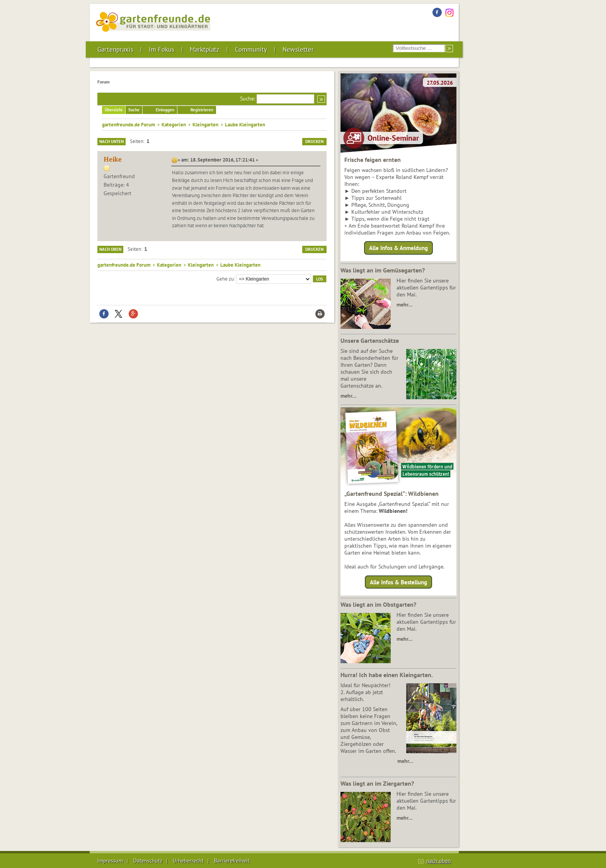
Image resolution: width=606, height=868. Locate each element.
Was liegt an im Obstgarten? (378, 604)
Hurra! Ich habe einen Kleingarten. (387, 675)
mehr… (404, 305)
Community (251, 49)
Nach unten (111, 141)
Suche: (248, 99)
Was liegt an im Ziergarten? (377, 783)
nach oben (439, 861)
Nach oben (110, 249)
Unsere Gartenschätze (370, 340)
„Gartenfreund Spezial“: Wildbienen (392, 494)
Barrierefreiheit (232, 861)
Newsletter (298, 49)
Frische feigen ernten (373, 160)
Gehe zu (225, 278)
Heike (113, 159)
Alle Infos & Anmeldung (398, 248)
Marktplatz (205, 49)
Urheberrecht (188, 861)
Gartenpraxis (115, 49)
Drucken (314, 141)
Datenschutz (148, 861)
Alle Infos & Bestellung (398, 582)
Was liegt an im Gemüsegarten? (383, 270)
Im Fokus (162, 49)
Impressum (110, 861)
